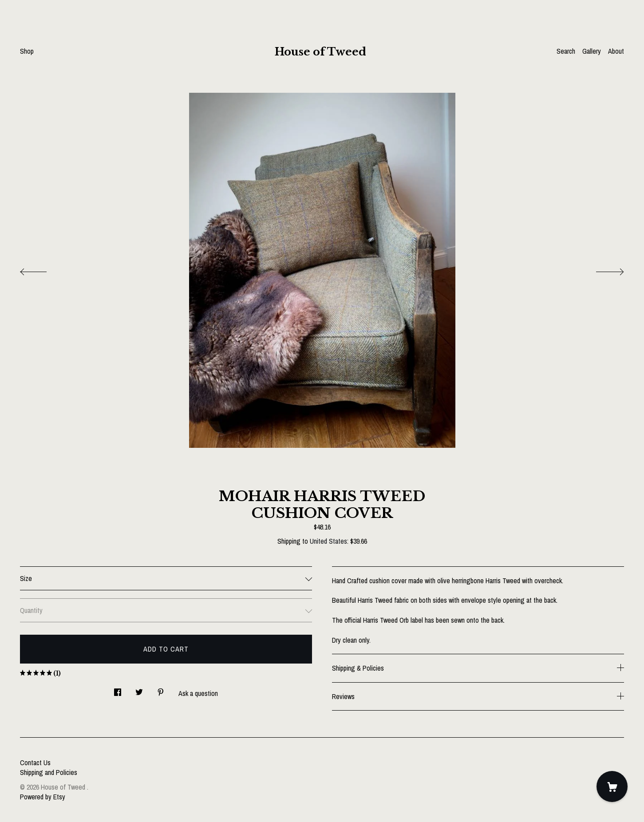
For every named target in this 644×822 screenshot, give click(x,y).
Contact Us (35, 763)
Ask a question (198, 693)
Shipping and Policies (49, 772)
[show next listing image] (602, 269)
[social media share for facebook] (118, 690)
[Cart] (612, 786)
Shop (27, 51)
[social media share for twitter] (139, 690)
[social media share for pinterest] (161, 690)
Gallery (592, 51)
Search (566, 51)
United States (328, 541)
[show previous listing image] (42, 269)
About (616, 51)
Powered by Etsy (43, 797)
